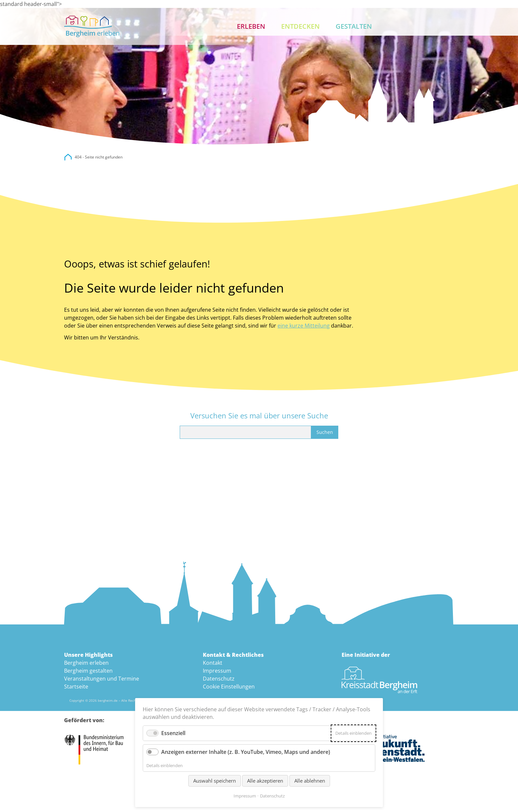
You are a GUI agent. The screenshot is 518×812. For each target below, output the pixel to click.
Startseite (76, 687)
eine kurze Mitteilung (304, 326)
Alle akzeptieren (265, 781)
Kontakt (446, 26)
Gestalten (354, 26)
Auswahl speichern (215, 781)
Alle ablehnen (310, 781)
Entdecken (300, 26)
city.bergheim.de (68, 157)
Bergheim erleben (86, 663)
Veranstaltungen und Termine (102, 679)
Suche (425, 26)
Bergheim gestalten (88, 671)
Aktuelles (404, 26)
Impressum (217, 671)
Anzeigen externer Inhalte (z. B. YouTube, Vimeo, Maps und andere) (246, 752)
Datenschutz (219, 679)
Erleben (251, 26)
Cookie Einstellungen (229, 687)
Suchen (325, 432)
